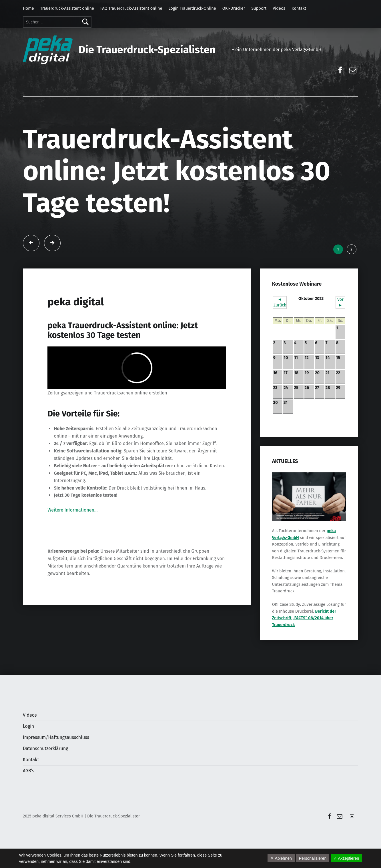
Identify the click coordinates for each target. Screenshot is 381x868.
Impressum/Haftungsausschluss (56, 737)
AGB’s (29, 771)
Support (259, 8)
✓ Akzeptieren (346, 858)
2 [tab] (351, 249)
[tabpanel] (191, 182)
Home (28, 8)
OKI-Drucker (234, 8)
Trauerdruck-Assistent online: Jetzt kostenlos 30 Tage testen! (176, 171)
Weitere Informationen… (72, 510)
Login (28, 726)
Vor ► (340, 302)
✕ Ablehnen (281, 858)
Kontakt (299, 8)
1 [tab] (338, 249)
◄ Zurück (280, 302)
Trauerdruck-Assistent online (67, 8)
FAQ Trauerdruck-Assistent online (131, 8)
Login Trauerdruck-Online (192, 8)
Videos (279, 8)
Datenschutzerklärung (46, 748)
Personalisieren (313, 858)
